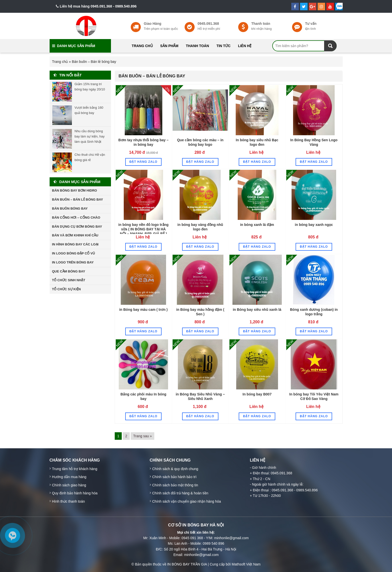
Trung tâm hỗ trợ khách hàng (75, 469)
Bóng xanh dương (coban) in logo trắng (314, 312)
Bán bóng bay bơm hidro (75, 190)
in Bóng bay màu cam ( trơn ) (143, 310)
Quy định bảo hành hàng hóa (75, 493)
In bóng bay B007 (257, 394)
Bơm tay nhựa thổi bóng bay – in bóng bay (143, 142)
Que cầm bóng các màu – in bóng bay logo (200, 142)
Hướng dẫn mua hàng (69, 477)
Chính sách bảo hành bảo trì (174, 477)
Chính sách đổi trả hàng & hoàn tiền (180, 493)
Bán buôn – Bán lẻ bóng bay (152, 76)
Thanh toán (197, 46)
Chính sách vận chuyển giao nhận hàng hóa (187, 501)
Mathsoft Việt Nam (246, 564)
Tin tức (223, 46)
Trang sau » (143, 436)
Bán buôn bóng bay (70, 208)
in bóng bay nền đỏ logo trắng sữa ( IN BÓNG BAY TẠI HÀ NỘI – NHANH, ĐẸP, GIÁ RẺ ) (143, 229)
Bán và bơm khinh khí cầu (75, 235)
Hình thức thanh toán (69, 501)
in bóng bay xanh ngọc (314, 225)
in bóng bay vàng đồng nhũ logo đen (200, 227)
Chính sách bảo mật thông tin (175, 485)
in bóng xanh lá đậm (257, 225)
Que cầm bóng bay (69, 271)
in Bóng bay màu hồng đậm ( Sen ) (200, 312)
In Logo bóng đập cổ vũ (74, 253)
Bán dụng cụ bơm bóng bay (77, 227)
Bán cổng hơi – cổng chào (76, 218)
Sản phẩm (169, 46)
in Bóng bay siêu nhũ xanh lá (257, 310)
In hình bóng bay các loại (75, 244)
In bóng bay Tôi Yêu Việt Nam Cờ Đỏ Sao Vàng (314, 396)
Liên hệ (245, 46)
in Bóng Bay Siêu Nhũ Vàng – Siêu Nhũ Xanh (200, 396)
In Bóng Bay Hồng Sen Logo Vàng (314, 142)
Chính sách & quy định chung (175, 469)
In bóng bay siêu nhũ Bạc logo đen (257, 142)
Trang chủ (142, 46)
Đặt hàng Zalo (144, 162)
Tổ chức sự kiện (67, 289)
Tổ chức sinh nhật (69, 280)
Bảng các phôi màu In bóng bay (143, 396)
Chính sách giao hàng (69, 485)
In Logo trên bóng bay (73, 262)
